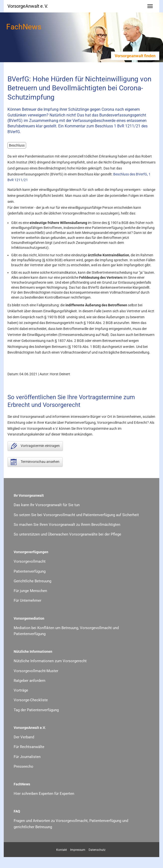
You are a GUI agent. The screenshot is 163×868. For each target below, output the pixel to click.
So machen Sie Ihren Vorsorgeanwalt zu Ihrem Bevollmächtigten (67, 525)
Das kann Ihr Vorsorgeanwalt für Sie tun (47, 505)
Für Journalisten (27, 757)
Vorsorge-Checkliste (31, 700)
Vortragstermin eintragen (35, 446)
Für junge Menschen (30, 591)
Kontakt (62, 850)
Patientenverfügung (30, 571)
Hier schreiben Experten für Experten (44, 794)
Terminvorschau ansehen (35, 462)
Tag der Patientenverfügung (36, 710)
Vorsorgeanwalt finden (135, 56)
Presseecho (24, 766)
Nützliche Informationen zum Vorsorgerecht (50, 661)
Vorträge (21, 690)
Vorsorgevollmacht (30, 561)
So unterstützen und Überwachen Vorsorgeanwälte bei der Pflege (67, 534)
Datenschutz (97, 850)
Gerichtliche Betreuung (32, 581)
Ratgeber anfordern (29, 681)
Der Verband (24, 737)
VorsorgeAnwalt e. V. (28, 6)
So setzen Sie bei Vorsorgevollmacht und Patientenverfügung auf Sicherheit (76, 515)
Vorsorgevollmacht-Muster (36, 671)
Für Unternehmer (27, 600)
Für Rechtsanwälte (29, 747)
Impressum (78, 850)
